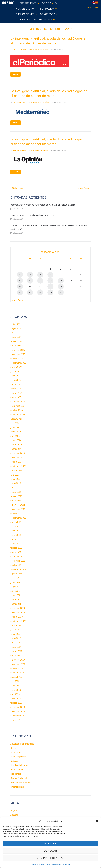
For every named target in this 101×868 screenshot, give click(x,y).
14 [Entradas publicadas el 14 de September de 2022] (40, 281)
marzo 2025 (16, 389)
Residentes (16, 774)
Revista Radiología (19, 778)
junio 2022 (15, 531)
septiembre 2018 (18, 716)
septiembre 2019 (18, 673)
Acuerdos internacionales (22, 744)
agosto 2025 (16, 367)
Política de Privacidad (53, 864)
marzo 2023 (16, 492)
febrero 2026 (16, 341)
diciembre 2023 (18, 453)
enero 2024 (16, 449)
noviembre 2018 (18, 712)
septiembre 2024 (18, 415)
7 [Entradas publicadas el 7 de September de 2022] (40, 275)
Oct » (20, 300)
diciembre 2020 (18, 608)
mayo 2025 (16, 380)
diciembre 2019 (18, 660)
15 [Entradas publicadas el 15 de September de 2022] (50, 281)
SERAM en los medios (39, 50)
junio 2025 (15, 376)
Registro (14, 811)
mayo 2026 (16, 329)
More (15, 74)
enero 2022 (16, 552)
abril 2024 (15, 436)
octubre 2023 (17, 462)
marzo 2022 (16, 544)
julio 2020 (15, 630)
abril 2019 (15, 694)
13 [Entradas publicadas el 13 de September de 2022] (30, 281)
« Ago (13, 300)
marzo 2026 (16, 337)
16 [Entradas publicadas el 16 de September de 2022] (61, 281)
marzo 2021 (16, 595)
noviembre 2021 (18, 561)
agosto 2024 (16, 419)
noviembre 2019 (18, 664)
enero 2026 (16, 346)
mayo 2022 (16, 535)
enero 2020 (16, 655)
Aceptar (50, 844)
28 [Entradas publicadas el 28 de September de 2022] (40, 292)
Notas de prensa (18, 757)
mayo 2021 (16, 587)
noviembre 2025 (18, 354)
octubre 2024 (17, 410)
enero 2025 (16, 397)
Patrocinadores (17, 770)
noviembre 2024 (18, 406)
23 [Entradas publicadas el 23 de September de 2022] (61, 287)
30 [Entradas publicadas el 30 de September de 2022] (61, 292)
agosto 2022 (16, 522)
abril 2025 (15, 384)
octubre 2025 (17, 359)
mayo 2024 (16, 432)
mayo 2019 (16, 690)
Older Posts (17, 188)
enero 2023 (16, 501)
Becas (13, 748)
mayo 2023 (16, 483)
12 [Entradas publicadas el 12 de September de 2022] (20, 281)
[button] (97, 821)
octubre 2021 (17, 565)
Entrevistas (16, 752)
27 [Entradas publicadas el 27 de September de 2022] (30, 292)
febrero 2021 (16, 600)
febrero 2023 (16, 496)
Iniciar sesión (93, 7)
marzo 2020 (16, 647)
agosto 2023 (16, 470)
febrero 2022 (16, 548)
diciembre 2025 (18, 350)
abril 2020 (15, 643)
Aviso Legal (66, 864)
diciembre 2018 (18, 707)
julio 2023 (15, 475)
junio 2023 (15, 479)
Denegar (50, 851)
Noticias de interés (19, 765)
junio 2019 (15, 686)
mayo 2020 (16, 638)
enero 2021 (16, 604)
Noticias (14, 761)
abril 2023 (15, 488)
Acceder (14, 815)
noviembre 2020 (18, 612)
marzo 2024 (16, 440)
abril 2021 (15, 591)
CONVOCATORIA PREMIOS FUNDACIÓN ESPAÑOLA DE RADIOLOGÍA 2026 (43, 205)
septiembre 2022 (18, 518)
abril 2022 (15, 539)
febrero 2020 (16, 651)
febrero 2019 (16, 703)
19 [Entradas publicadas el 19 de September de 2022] (20, 287)
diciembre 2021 (18, 557)
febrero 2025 (16, 393)
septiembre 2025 (18, 363)
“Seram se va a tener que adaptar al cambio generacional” (34, 215)
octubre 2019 (17, 668)
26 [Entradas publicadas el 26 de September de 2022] (20, 292)
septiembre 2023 (18, 466)
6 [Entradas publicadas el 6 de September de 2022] (30, 275)
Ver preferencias (50, 858)
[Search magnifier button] (57, 3)
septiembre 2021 (18, 569)
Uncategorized (17, 787)
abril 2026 (15, 333)
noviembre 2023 (18, 458)
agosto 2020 (16, 625)
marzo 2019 (16, 699)
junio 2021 (15, 582)
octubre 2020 (17, 617)
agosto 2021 (16, 574)
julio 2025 (15, 372)
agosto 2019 (16, 677)
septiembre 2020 (18, 621)
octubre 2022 (17, 514)
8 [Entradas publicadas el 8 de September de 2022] (51, 275)
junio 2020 (15, 634)
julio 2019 (15, 681)
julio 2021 (15, 578)
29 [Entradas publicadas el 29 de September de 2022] (50, 292)
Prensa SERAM (19, 50)
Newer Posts (84, 188)
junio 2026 (15, 324)
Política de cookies (37, 864)
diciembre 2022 (18, 505)
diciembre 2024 (18, 402)
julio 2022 (15, 526)
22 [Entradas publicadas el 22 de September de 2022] (50, 287)
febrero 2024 (16, 445)
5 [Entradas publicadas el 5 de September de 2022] (20, 275)
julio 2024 (15, 423)
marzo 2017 (16, 720)
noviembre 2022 (18, 509)
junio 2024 (15, 427)
